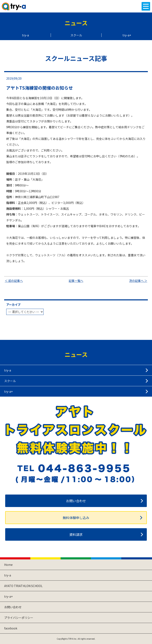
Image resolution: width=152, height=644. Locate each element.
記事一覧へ (76, 281)
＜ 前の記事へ (14, 281)
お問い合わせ (76, 501)
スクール (76, 35)
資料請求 (76, 534)
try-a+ (127, 35)
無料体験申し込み (76, 518)
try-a (25, 35)
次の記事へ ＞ (138, 281)
